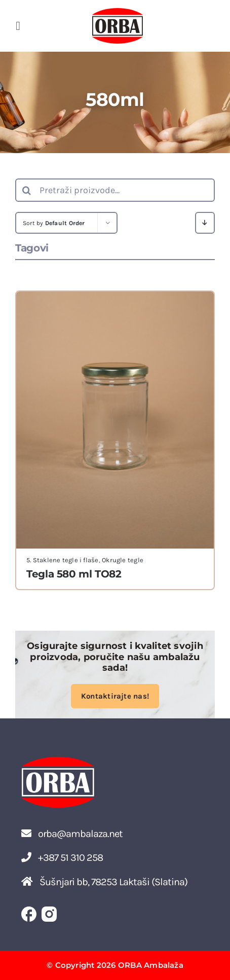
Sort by (54, 223)
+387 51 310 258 (62, 858)
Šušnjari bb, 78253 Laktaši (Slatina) (104, 882)
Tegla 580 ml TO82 (74, 574)
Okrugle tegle (123, 560)
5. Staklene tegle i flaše (63, 560)
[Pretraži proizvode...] (115, 190)
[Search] (27, 190)
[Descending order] (205, 223)
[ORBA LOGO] (117, 11)
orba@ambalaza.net (72, 834)
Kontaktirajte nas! (115, 696)
